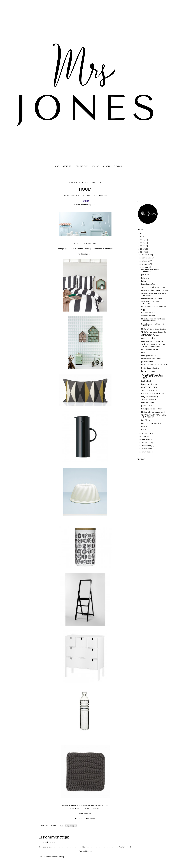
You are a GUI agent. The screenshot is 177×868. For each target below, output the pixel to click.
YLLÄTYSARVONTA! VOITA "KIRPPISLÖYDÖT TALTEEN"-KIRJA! (153, 376)
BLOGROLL (118, 166)
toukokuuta (146, 439)
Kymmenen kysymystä (150, 349)
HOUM (144, 429)
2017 (142, 234)
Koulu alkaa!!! (146, 381)
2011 (142, 252)
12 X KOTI (96, 166)
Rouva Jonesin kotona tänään (152, 298)
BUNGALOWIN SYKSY (149, 387)
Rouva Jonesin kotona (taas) (152, 409)
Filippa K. (145, 310)
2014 (142, 243)
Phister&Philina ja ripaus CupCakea (154, 329)
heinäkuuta (146, 433)
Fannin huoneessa (148, 371)
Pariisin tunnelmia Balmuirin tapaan (155, 290)
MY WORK (107, 166)
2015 (142, 240)
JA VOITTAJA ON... (148, 406)
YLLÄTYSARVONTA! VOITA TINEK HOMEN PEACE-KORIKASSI (153, 345)
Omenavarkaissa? (148, 316)
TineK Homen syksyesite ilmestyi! (154, 287)
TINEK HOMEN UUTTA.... (150, 390)
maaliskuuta (146, 446)
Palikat (144, 281)
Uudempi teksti (45, 847)
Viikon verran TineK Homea (151, 359)
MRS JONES (67, 166)
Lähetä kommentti (49, 842)
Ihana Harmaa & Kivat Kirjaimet (153, 423)
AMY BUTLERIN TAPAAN (150, 335)
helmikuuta (146, 449)
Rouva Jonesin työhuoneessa (152, 341)
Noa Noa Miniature (148, 313)
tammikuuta (146, 452)
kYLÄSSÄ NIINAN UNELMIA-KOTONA (155, 365)
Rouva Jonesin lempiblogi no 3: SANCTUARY (153, 325)
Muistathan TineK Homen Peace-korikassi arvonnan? (153, 320)
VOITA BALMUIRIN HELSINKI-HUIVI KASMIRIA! (154, 294)
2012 (142, 249)
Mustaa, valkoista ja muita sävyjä (153, 412)
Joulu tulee (145, 275)
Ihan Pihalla (146, 420)
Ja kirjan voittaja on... (149, 362)
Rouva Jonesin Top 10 (149, 284)
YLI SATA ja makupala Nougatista (154, 332)
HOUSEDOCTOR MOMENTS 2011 (153, 393)
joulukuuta (146, 255)
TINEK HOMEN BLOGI (149, 400)
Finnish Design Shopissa (150, 368)
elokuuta (145, 267)
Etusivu (85, 847)
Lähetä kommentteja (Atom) (53, 857)
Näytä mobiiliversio (85, 851)
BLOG (57, 166)
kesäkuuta (146, 436)
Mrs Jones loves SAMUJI (150, 397)
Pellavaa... (145, 278)
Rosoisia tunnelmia (148, 403)
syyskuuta (146, 264)
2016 (142, 237)
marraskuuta (147, 258)
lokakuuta (146, 261)
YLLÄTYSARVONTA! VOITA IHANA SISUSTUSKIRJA (153, 416)
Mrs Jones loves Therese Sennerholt (150, 271)
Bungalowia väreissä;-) (150, 384)
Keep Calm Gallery (148, 338)
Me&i (143, 352)
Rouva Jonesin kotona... (150, 356)
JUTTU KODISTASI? (81, 166)
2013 (142, 246)
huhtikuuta (146, 443)
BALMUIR (145, 426)
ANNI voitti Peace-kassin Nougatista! (150, 302)
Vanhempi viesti (125, 847)
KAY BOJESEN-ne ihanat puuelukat (154, 307)
